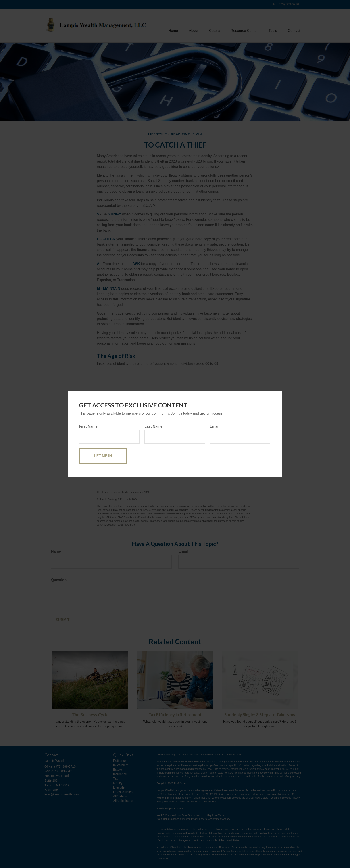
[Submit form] (103, 456)
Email (215, 426)
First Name (88, 426)
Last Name (153, 426)
